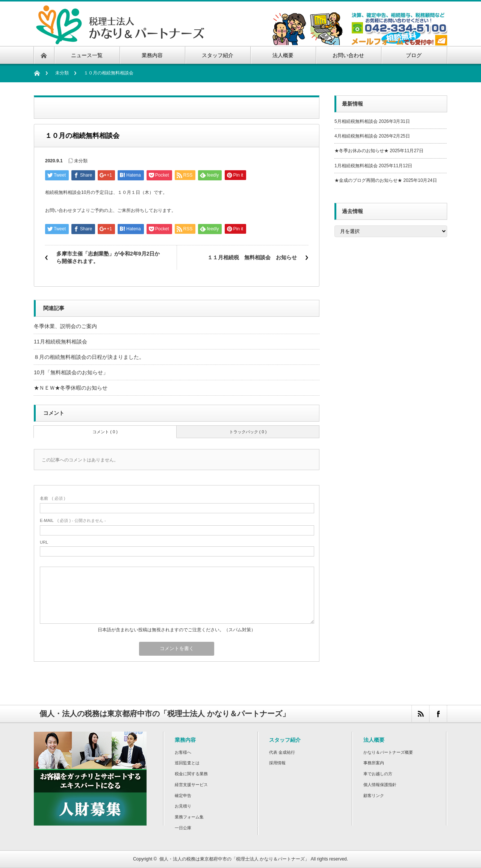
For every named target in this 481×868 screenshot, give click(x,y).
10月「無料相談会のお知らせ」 (71, 372)
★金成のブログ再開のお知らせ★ (368, 180)
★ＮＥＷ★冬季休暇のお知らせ (71, 388)
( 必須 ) (52, 498)
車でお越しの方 (378, 774)
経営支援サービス (191, 785)
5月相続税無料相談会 (356, 121)
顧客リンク (374, 795)
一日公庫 (183, 828)
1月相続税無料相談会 (356, 166)
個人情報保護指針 (380, 785)
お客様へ (183, 752)
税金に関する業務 (191, 774)
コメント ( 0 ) (105, 432)
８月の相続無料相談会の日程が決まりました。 (89, 357)
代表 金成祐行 (282, 752)
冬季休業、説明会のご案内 (65, 326)
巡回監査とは (187, 763)
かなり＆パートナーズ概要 (388, 752)
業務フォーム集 (189, 817)
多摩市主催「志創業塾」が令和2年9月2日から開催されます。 (108, 257)
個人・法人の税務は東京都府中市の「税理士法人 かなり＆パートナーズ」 (234, 859)
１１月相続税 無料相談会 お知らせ (252, 257)
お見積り (183, 806)
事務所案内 (374, 763)
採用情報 (277, 763)
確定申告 (183, 795)
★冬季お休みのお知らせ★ (362, 151)
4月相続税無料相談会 (356, 136)
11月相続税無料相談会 (61, 342)
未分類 (62, 73)
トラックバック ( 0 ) (248, 432)
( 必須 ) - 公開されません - (73, 520)
